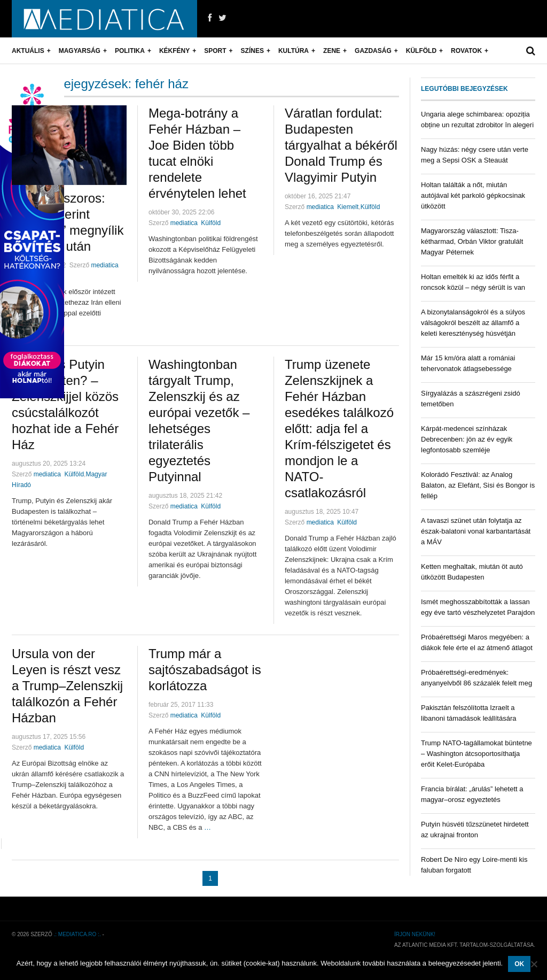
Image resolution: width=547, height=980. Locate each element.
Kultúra (294, 51)
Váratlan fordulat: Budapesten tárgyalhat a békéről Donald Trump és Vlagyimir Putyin (341, 145)
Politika (130, 51)
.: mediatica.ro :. (77, 934)
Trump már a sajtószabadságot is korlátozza (205, 670)
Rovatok (466, 51)
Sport (215, 51)
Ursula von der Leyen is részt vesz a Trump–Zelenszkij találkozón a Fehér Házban (67, 686)
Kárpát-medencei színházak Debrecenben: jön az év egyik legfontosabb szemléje (467, 439)
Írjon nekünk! (415, 934)
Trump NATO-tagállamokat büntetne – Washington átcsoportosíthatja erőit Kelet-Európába (476, 754)
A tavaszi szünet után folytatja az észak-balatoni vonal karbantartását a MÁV (476, 531)
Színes (252, 51)
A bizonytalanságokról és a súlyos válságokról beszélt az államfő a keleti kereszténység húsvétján (473, 323)
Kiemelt (348, 207)
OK (519, 964)
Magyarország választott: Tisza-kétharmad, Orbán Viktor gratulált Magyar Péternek (472, 241)
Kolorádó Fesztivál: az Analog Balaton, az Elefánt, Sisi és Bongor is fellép (478, 485)
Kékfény (174, 51)
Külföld (421, 51)
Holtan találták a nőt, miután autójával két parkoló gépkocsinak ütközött (473, 195)
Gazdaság (373, 51)
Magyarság (80, 51)
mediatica (104, 265)
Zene (332, 51)
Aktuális (28, 51)
